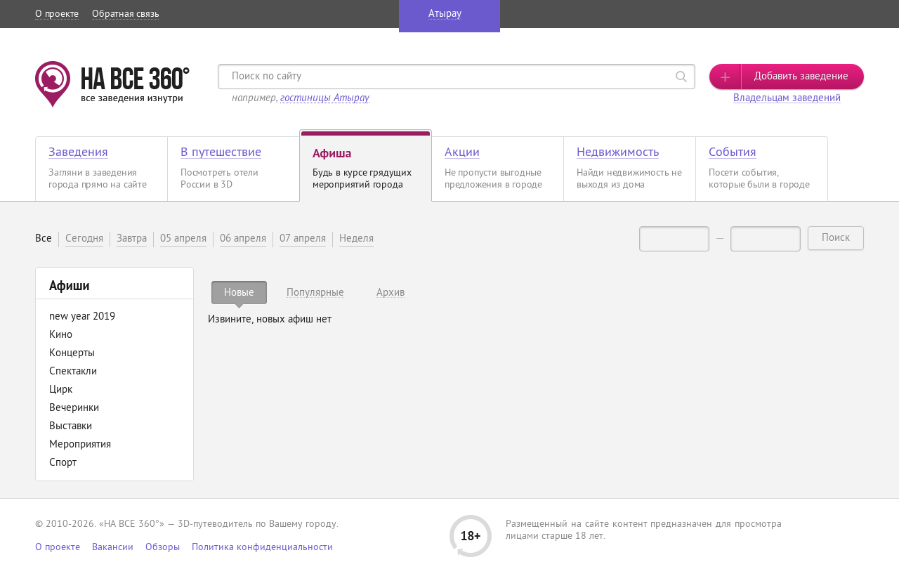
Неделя (356, 239)
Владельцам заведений (787, 99)
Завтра (132, 239)
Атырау (445, 14)
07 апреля (303, 239)
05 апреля (183, 239)
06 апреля (243, 239)
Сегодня (84, 239)
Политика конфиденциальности (262, 548)
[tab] (239, 293)
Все (44, 239)
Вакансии (113, 548)
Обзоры (163, 548)
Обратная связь (125, 14)
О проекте (57, 14)
